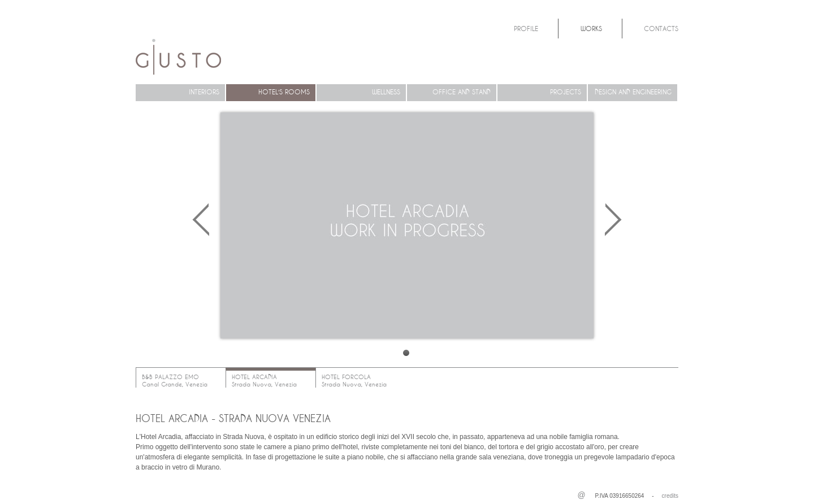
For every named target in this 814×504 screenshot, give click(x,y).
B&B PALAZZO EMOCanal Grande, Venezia (175, 381)
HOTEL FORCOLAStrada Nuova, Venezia (354, 381)
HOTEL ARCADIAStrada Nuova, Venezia (264, 381)
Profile (526, 29)
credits (670, 496)
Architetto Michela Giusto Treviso (178, 57)
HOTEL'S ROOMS (284, 92)
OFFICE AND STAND (462, 92)
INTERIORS (204, 92)
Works (591, 29)
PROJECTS (566, 92)
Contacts (661, 29)
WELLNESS (386, 92)
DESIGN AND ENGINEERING (633, 92)
